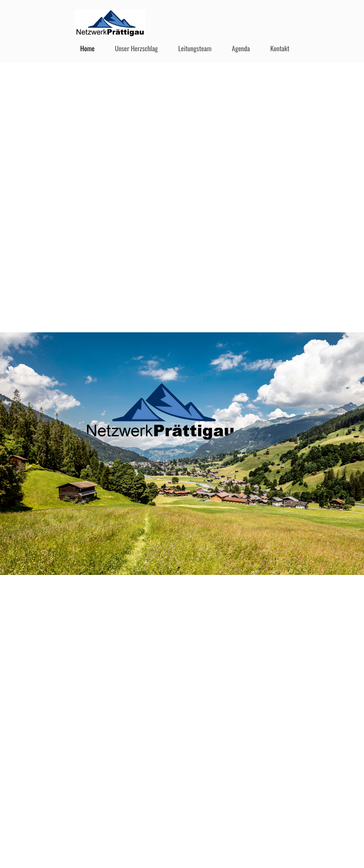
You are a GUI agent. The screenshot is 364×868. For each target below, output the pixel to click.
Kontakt (280, 48)
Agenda (241, 48)
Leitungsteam (195, 48)
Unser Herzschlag (137, 48)
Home (88, 48)
